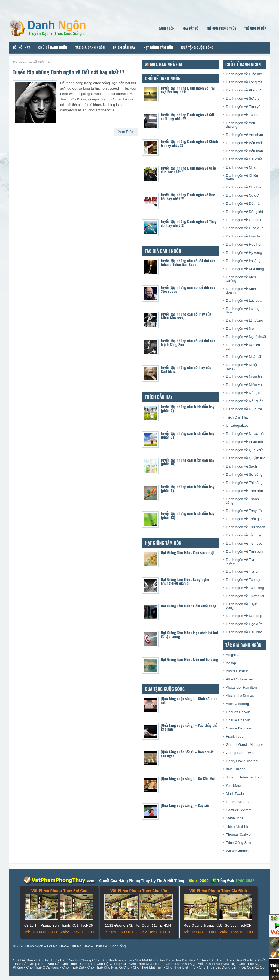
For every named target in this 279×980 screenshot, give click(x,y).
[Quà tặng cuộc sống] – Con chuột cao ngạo (187, 754)
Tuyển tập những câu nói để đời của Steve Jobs (188, 289)
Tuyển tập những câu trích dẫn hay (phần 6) (187, 435)
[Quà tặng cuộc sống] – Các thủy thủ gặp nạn (189, 727)
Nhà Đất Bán (23, 960)
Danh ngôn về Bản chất (244, 143)
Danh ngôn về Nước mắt (245, 434)
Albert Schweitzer (240, 679)
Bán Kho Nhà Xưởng (252, 960)
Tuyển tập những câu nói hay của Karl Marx (186, 369)
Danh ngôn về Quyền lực (245, 458)
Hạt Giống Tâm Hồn (158, 47)
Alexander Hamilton (241, 687)
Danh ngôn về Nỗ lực (243, 393)
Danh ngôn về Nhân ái (243, 357)
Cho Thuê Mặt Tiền (148, 967)
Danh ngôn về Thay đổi (244, 511)
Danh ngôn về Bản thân (244, 151)
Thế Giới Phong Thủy (221, 28)
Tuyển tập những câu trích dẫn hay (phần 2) (187, 488)
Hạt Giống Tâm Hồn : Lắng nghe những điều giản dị (185, 581)
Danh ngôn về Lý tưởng (245, 320)
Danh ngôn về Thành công (242, 501)
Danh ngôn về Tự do (242, 115)
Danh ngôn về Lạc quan (245, 300)
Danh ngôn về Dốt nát (243, 204)
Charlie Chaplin (238, 720)
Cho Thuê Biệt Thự (181, 967)
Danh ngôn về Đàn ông (244, 616)
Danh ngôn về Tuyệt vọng (242, 606)
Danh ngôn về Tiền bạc (244, 535)
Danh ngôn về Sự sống (244, 474)
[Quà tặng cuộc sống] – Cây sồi (185, 805)
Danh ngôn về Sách (241, 466)
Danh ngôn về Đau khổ (244, 632)
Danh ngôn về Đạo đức (244, 624)
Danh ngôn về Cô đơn (243, 195)
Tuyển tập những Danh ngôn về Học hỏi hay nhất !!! (188, 196)
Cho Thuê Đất (73, 967)
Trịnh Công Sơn (238, 843)
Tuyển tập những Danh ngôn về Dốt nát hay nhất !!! (69, 72)
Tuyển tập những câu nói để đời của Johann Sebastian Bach (188, 262)
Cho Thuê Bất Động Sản (218, 967)
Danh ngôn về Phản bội (244, 442)
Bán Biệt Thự (47, 960)
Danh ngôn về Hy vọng (244, 253)
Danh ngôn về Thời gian (245, 519)
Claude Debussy (239, 728)
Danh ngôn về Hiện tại (243, 236)
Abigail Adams (237, 655)
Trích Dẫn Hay (124, 47)
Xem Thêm (126, 132)
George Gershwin (240, 753)
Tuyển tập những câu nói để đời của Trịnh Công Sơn (188, 342)
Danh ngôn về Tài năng (244, 483)
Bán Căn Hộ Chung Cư (79, 960)
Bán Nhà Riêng (112, 960)
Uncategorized (237, 425)
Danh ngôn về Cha (241, 167)
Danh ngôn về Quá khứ (244, 450)
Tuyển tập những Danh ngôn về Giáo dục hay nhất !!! (188, 170)
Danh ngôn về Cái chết (244, 159)
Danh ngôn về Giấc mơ (244, 74)
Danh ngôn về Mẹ (240, 329)
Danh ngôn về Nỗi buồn (245, 401)
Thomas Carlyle (238, 834)
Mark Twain (235, 794)
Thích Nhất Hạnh (239, 826)
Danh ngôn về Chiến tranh (242, 177)
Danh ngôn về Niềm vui (244, 385)
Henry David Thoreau (243, 761)
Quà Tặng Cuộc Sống (197, 47)
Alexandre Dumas (240, 696)
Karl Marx (233, 785)
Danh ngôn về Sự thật (243, 98)
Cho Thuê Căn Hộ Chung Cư (103, 964)
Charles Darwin (238, 712)
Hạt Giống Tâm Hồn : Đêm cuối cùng (188, 606)
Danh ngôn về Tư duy (243, 580)
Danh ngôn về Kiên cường (241, 279)
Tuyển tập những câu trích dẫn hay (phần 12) (187, 515)
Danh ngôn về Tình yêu (244, 107)
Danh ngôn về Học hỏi (244, 244)
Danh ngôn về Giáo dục (245, 228)
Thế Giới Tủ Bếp (255, 28)
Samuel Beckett (238, 810)
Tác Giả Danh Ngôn (90, 47)
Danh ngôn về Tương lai (245, 596)
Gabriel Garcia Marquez (245, 745)
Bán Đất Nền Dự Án (190, 960)
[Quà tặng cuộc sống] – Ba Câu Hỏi (188, 778)
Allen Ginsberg (237, 704)
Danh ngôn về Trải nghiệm (240, 561)
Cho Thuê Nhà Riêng (146, 964)
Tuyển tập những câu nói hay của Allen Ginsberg (186, 316)
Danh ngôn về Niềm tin (244, 376)
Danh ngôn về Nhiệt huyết (241, 367)
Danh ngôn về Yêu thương (240, 125)
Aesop (231, 663)
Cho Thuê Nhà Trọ (221, 964)
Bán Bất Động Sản (30, 964)
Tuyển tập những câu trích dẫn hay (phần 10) (187, 462)
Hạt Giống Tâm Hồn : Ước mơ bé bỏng (189, 659)
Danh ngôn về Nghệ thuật (246, 337)
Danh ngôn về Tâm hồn (244, 491)
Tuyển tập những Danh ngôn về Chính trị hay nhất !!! (189, 143)
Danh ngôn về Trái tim (243, 571)
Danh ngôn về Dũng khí (244, 212)
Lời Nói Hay (22, 47)
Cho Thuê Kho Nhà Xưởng (109, 967)
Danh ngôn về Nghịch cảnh (243, 347)
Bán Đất (165, 960)
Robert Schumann (240, 802)
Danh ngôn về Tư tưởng (245, 588)
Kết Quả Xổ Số (253, 967)
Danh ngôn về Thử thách (245, 527)
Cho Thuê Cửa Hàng (43, 967)
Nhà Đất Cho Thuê (62, 964)
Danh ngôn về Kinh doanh (241, 291)
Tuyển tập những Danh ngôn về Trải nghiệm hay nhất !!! (188, 90)
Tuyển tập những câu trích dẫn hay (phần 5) (187, 408)
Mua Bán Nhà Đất (166, 65)
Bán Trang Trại (221, 960)
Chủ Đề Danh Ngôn (53, 47)
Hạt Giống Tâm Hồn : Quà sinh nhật (188, 552)
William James (237, 851)
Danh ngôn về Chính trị (244, 187)
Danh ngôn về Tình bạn (244, 552)
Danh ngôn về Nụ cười (244, 409)
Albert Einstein (237, 671)
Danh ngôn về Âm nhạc (244, 135)
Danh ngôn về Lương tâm (243, 310)
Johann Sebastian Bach (245, 777)
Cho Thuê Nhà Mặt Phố (184, 964)
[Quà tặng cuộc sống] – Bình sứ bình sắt (189, 700)
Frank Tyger (235, 736)
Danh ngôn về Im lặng (243, 261)
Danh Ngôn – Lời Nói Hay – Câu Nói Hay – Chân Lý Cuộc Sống (76, 946)
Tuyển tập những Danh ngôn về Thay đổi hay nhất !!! (188, 223)
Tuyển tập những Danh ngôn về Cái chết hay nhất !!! (187, 116)
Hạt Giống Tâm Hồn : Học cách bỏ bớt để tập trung (189, 634)
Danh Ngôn (166, 28)
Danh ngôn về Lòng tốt (244, 82)
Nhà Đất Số (190, 28)
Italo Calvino (236, 769)
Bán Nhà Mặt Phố (142, 960)
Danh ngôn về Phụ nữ (243, 90)
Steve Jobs (235, 818)
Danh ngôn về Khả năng (245, 269)
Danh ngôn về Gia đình (244, 220)
